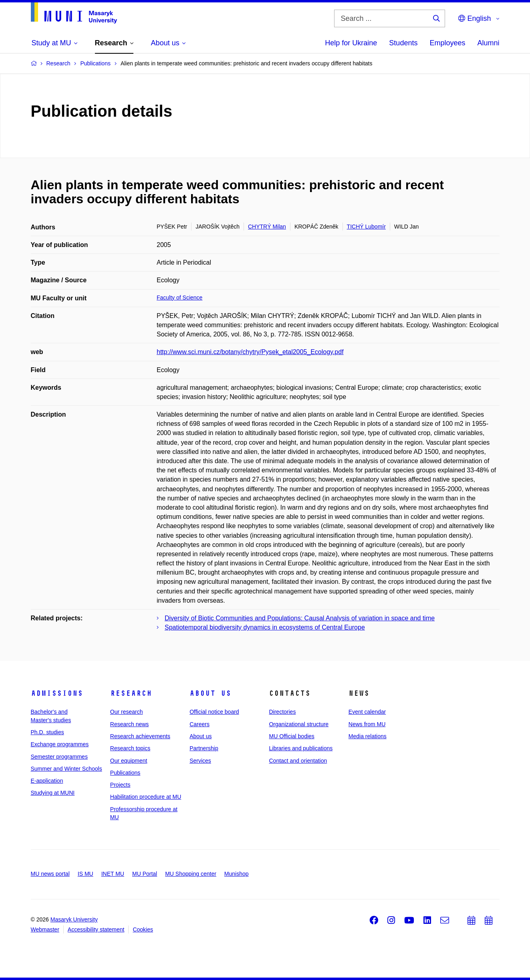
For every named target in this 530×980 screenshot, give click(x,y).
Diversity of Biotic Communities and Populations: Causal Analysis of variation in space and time (300, 618)
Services (200, 761)
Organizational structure (299, 724)
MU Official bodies (291, 736)
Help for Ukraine (351, 43)
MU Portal (145, 874)
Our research (127, 712)
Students (403, 43)
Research (131, 693)
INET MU (113, 874)
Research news (130, 724)
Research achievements (140, 736)
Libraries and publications (301, 748)
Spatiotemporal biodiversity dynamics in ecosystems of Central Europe (265, 627)
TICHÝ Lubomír (366, 227)
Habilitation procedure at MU (146, 797)
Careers (200, 724)
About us (210, 693)
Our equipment (129, 761)
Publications (125, 773)
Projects (120, 785)
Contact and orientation (298, 761)
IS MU (86, 874)
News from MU (367, 724)
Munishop (237, 874)
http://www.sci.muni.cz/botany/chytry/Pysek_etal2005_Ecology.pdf (250, 352)
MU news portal (50, 874)
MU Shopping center (191, 874)
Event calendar (367, 712)
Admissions (57, 693)
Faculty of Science (179, 298)
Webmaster (45, 929)
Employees (447, 43)
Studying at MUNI (53, 793)
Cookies (143, 929)
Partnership (204, 748)
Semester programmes (59, 757)
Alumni (488, 43)
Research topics (130, 748)
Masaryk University (74, 919)
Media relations (368, 736)
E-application (47, 781)
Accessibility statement (96, 929)
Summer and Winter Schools (67, 769)
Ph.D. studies (47, 732)
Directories (282, 712)
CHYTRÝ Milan (267, 227)
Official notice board (214, 712)
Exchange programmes (60, 744)
